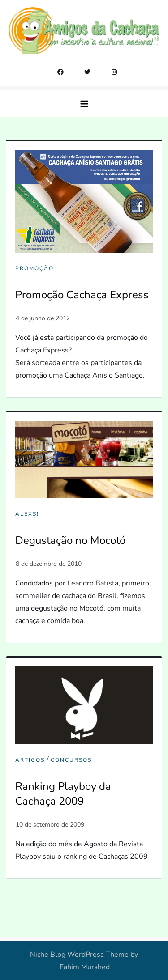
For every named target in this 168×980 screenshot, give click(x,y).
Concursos (71, 760)
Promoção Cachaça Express (82, 295)
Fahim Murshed (85, 967)
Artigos (30, 760)
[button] (84, 104)
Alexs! (27, 514)
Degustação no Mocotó (70, 540)
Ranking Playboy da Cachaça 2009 (63, 794)
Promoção (34, 269)
